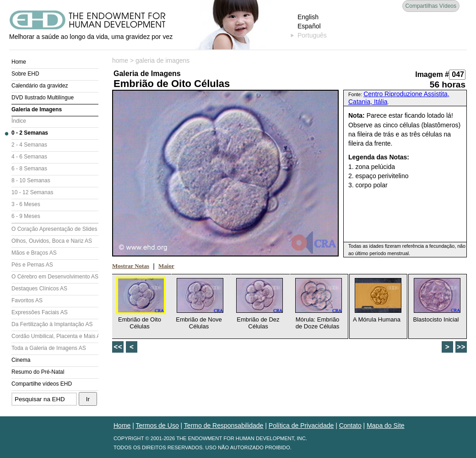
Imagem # (432, 74)
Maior (166, 266)
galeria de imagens (162, 60)
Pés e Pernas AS (32, 265)
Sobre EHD (25, 74)
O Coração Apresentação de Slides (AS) (55, 229)
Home (19, 62)
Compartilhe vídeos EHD (42, 384)
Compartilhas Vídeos (431, 6)
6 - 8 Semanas (29, 169)
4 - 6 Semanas (29, 157)
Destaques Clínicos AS (39, 289)
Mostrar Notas (131, 266)
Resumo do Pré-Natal (38, 372)
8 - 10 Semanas (31, 180)
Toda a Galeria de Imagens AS (49, 348)
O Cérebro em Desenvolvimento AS (55, 277)
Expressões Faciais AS (40, 312)
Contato (350, 425)
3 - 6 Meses (26, 204)
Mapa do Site (386, 425)
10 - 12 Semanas (32, 192)
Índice (19, 121)
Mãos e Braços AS (34, 253)
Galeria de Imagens (37, 109)
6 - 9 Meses (26, 216)
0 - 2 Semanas (30, 133)
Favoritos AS (27, 300)
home (120, 60)
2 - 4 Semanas (29, 145)
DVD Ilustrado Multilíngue (43, 98)
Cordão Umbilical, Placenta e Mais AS (55, 336)
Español (309, 26)
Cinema (21, 360)
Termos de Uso (157, 425)
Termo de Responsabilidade (224, 425)
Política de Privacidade (301, 425)
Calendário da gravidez (40, 86)
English (308, 17)
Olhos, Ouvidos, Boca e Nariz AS (52, 241)
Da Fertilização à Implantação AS (52, 324)
